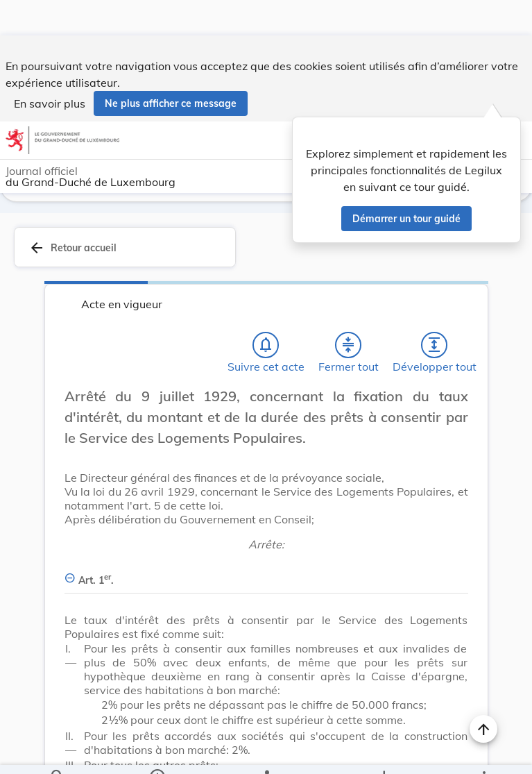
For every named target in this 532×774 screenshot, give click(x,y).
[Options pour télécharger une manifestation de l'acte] (384, 752)
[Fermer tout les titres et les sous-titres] (348, 344)
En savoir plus (50, 68)
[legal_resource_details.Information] (157, 752)
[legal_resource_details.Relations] (266, 752)
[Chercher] (58, 752)
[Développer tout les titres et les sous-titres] (434, 344)
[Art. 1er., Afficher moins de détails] (266, 571)
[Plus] (483, 752)
